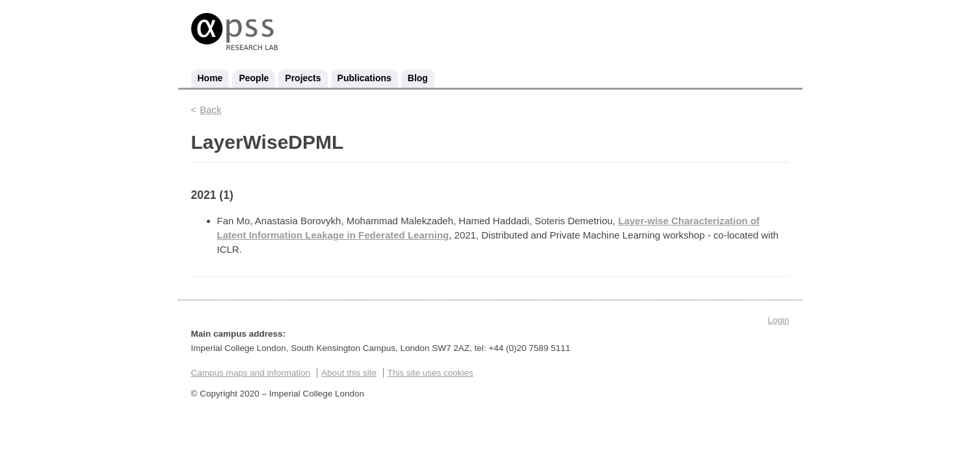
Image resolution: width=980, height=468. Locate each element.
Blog (418, 78)
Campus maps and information (251, 373)
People (254, 78)
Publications (364, 78)
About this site (349, 373)
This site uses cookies (430, 373)
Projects (303, 78)
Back (210, 110)
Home (210, 78)
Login (778, 320)
